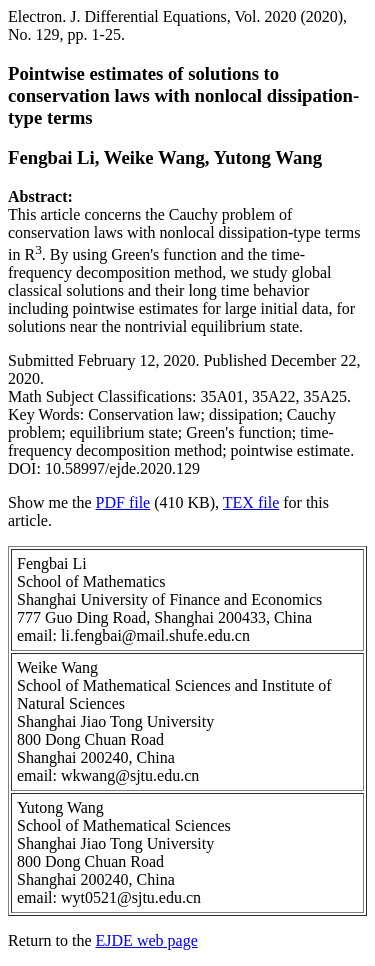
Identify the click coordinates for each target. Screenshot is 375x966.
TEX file (251, 502)
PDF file (123, 502)
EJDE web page (147, 940)
